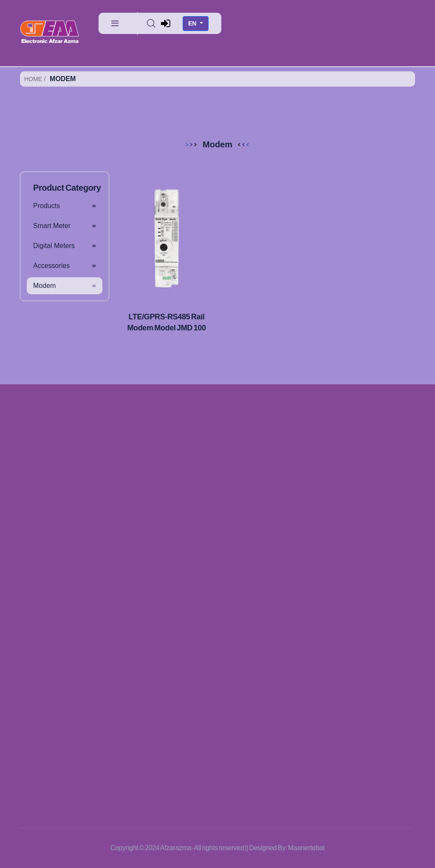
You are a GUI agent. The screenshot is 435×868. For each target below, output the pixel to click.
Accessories (51, 266)
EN (193, 23)
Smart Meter (52, 226)
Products (47, 206)
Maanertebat (306, 848)
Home (33, 79)
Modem (44, 286)
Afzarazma (176, 848)
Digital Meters (54, 246)
